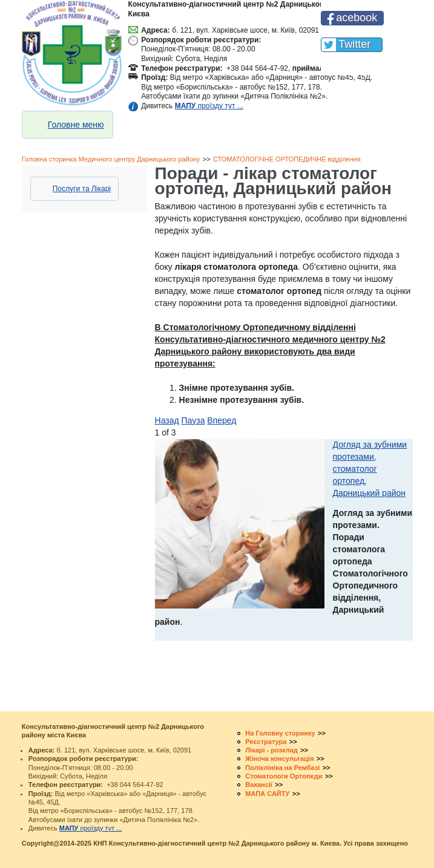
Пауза (193, 420)
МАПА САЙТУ (267, 794)
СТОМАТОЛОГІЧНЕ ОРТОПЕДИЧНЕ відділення (287, 159)
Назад (167, 420)
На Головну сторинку (280, 733)
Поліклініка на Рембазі (282, 768)
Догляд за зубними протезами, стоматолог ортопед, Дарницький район (370, 469)
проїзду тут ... (209, 106)
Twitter (354, 44)
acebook (357, 18)
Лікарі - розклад (271, 750)
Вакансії (259, 785)
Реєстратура (266, 742)
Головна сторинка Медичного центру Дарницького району (111, 159)
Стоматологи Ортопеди (284, 776)
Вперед (222, 420)
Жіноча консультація (279, 759)
